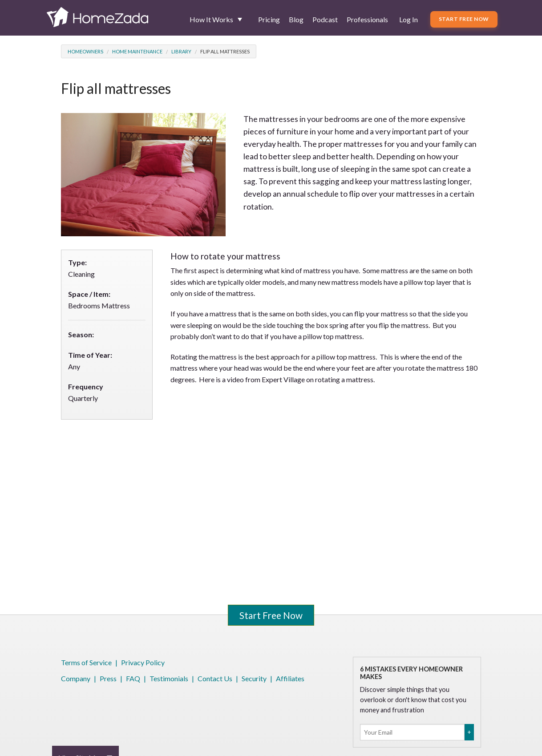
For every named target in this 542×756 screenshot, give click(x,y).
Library (181, 51)
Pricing (269, 19)
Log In (409, 19)
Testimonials (169, 678)
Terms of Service (86, 662)
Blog (296, 19)
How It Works (211, 19)
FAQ (133, 678)
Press (108, 678)
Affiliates (290, 678)
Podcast (325, 19)
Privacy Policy (143, 662)
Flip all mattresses (225, 51)
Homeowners (85, 51)
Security (254, 678)
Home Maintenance (137, 51)
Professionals (367, 19)
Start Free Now (464, 19)
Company (76, 678)
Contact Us (215, 678)
